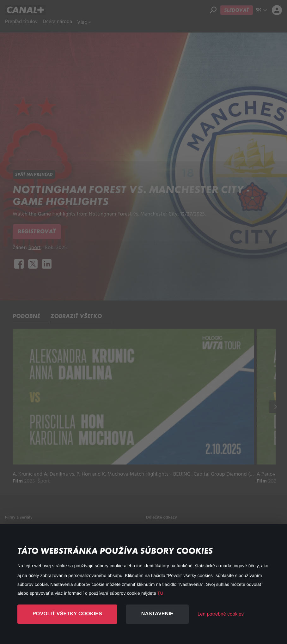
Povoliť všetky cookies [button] (67, 614)
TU (160, 593)
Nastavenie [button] (157, 614)
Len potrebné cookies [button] (221, 614)
